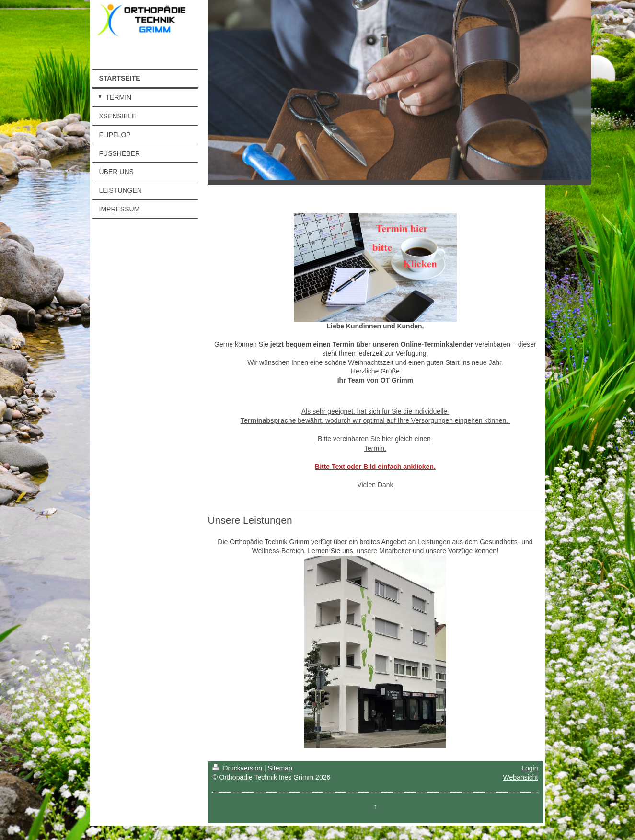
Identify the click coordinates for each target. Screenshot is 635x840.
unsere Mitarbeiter (384, 551)
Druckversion (238, 768)
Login (530, 768)
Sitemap (280, 768)
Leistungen (434, 542)
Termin (374, 448)
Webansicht (521, 777)
